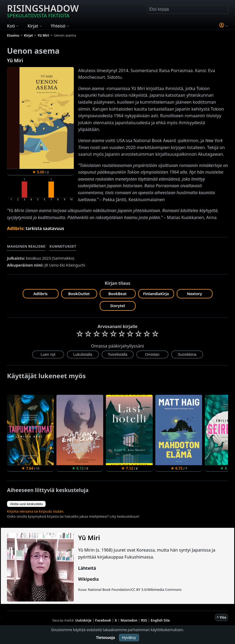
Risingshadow (43, 10)
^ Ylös (221, 617)
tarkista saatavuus (45, 228)
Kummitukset (63, 246)
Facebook (103, 620)
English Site (160, 620)
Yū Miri (15, 60)
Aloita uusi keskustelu (26, 504)
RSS (144, 620)
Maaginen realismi (26, 246)
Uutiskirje (83, 620)
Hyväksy (129, 638)
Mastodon (129, 620)
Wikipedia (88, 579)
